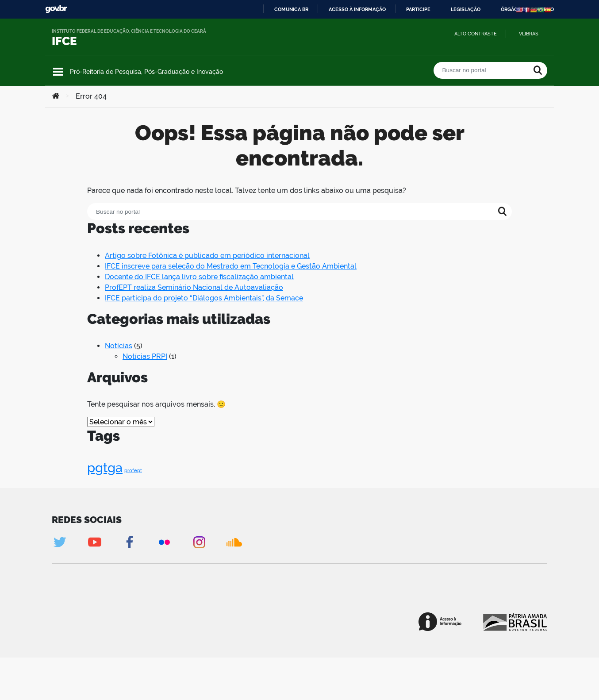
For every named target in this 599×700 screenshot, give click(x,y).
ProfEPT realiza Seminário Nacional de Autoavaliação (194, 287)
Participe (418, 9)
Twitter (60, 542)
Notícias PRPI (145, 356)
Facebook (129, 542)
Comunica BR (291, 9)
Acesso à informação (357, 9)
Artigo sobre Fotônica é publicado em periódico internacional (207, 256)
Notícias (119, 346)
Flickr (164, 542)
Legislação (466, 9)
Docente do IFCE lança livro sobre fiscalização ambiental (199, 277)
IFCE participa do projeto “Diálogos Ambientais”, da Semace (204, 298)
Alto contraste (476, 34)
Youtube (94, 542)
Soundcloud (234, 542)
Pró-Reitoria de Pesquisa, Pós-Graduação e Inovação (146, 72)
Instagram (199, 542)
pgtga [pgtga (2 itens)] (105, 467)
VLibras (529, 34)
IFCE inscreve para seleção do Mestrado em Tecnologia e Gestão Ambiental (231, 266)
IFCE (64, 41)
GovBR (56, 9)
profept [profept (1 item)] (133, 470)
